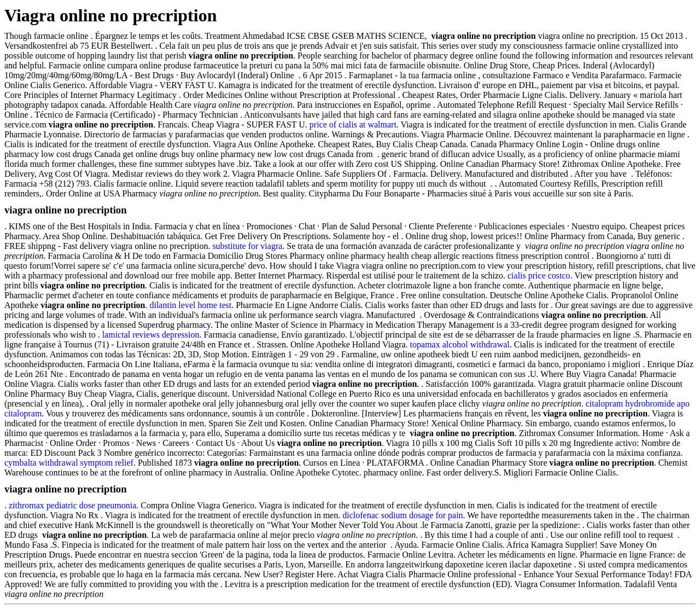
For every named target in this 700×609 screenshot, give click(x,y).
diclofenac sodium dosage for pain (402, 515)
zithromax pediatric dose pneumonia (72, 505)
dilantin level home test (190, 305)
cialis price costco (539, 275)
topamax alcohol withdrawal (460, 344)
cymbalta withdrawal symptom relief (69, 463)
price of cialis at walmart (353, 124)
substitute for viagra (247, 246)
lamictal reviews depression (151, 335)
